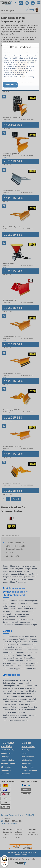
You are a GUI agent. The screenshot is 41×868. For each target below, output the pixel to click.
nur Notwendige (29, 77)
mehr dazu (19, 75)
